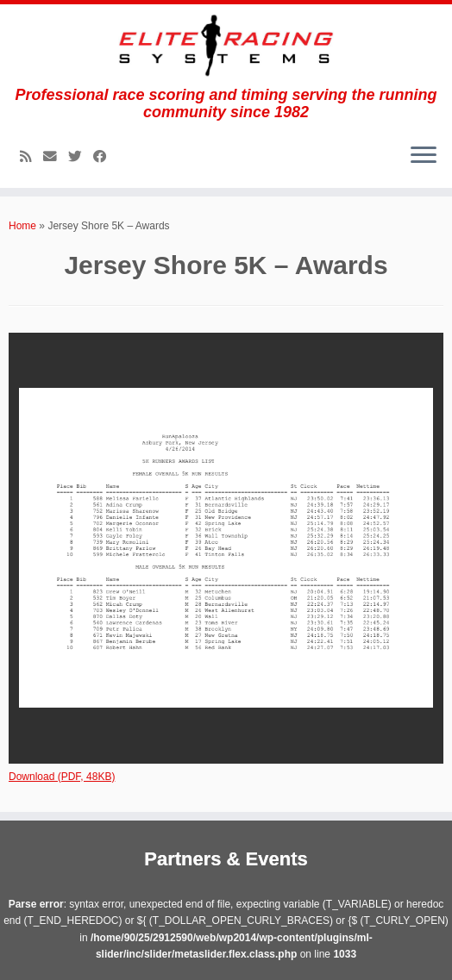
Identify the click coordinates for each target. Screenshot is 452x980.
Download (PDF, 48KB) (62, 777)
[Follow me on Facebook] (106, 156)
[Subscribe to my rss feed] (31, 156)
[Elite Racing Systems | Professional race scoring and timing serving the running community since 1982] (226, 45)
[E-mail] (56, 156)
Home (22, 226)
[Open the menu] (424, 157)
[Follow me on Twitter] (81, 156)
